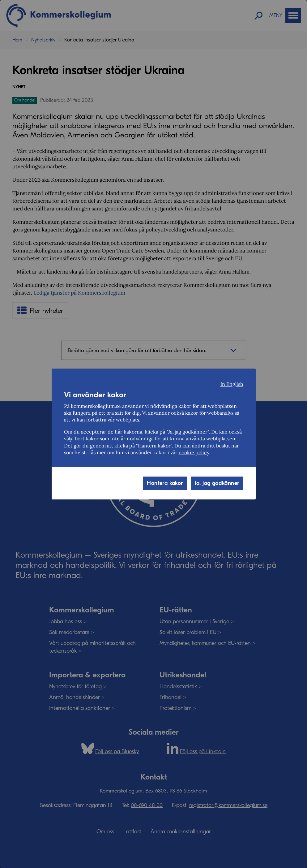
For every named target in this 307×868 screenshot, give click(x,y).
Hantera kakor (165, 483)
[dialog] (153, 434)
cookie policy (194, 452)
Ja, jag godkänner (217, 483)
